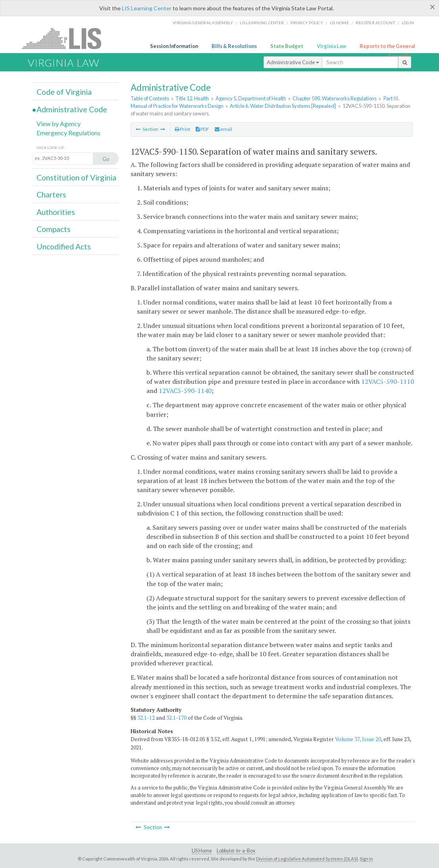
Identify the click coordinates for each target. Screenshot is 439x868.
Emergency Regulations (68, 133)
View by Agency (59, 124)
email (223, 129)
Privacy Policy (307, 23)
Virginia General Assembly (203, 23)
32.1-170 (176, 718)
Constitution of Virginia (76, 177)
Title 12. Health (192, 98)
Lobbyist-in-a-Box (236, 851)
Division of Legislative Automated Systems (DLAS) (307, 859)
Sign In (366, 859)
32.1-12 (146, 718)
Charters (51, 194)
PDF (202, 129)
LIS (66, 38)
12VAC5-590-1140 (185, 391)
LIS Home (202, 851)
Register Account (375, 23)
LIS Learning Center (147, 8)
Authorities (56, 212)
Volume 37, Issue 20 (358, 739)
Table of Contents (150, 98)
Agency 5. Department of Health (251, 98)
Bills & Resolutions (234, 46)
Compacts (54, 229)
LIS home (339, 23)
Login (408, 23)
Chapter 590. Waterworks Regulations (335, 98)
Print (182, 129)
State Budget (287, 46)
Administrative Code (293, 62)
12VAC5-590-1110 (388, 381)
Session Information (174, 46)
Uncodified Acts (64, 246)
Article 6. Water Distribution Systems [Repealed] (283, 106)
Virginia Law (331, 46)
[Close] (432, 7)
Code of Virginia (64, 92)
